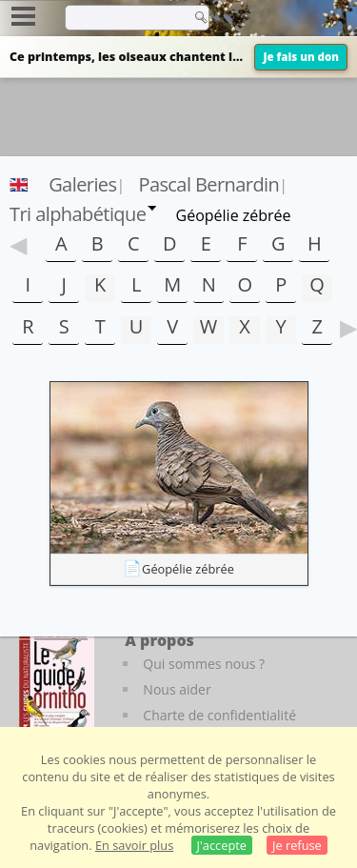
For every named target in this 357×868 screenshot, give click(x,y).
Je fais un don (301, 57)
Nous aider (177, 689)
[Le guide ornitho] (57, 682)
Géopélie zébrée (188, 569)
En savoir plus (134, 845)
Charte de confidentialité (219, 715)
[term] (123, 17)
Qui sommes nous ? (204, 664)
